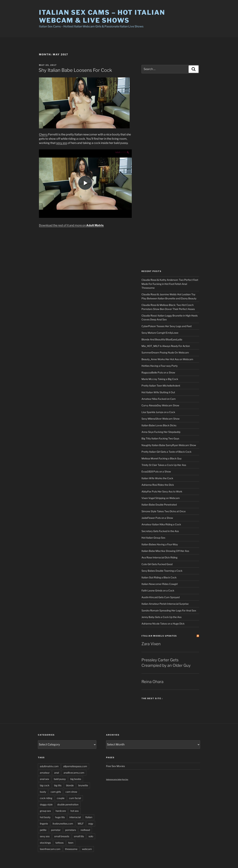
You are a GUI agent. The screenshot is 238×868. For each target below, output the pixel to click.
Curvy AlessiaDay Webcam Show (160, 405)
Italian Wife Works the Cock (157, 478)
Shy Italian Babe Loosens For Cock (75, 70)
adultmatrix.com (49, 766)
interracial (75, 817)
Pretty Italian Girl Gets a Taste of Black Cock (166, 452)
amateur (45, 773)
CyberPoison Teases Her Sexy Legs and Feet (167, 326)
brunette (83, 785)
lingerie (44, 824)
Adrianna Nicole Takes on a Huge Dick (163, 624)
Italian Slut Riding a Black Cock (159, 577)
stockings (45, 843)
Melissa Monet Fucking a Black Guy (161, 458)
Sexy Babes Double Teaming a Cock (162, 571)
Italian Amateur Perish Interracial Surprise (165, 604)
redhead (85, 830)
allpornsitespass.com (75, 766)
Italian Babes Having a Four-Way (160, 544)
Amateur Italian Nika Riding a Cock (161, 524)
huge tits (60, 817)
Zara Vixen (151, 644)
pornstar (56, 830)
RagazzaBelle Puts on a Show (158, 372)
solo (91, 836)
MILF (81, 824)
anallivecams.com (74, 773)
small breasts (62, 836)
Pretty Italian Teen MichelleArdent (161, 386)
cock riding (46, 798)
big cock (45, 785)
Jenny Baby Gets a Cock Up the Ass (161, 617)
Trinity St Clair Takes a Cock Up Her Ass (164, 465)
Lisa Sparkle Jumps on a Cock (158, 412)
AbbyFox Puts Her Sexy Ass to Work (162, 491)
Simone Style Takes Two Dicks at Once (164, 511)
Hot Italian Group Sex (153, 538)
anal (57, 773)
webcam (87, 849)
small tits (79, 836)
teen (71, 843)
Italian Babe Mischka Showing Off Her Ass (165, 551)
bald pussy (60, 779)
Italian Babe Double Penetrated (159, 505)
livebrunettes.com (63, 824)
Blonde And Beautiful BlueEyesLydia (162, 339)
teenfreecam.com (50, 849)
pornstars (71, 830)
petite (43, 830)
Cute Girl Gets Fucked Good (157, 564)
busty (43, 792)
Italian (89, 817)
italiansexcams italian (114, 779)
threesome (71, 849)
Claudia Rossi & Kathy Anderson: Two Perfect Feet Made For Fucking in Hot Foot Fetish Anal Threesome (170, 284)
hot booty (45, 817)
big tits (58, 785)
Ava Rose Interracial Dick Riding (159, 557)
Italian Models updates (159, 636)
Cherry (43, 134)
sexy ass (62, 143)
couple (61, 798)
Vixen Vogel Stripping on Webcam (161, 498)
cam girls (56, 792)
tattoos (59, 843)
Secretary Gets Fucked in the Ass (160, 531)
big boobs (76, 779)
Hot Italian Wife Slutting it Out (158, 392)
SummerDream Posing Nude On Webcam (165, 352)
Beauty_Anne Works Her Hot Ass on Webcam (167, 359)
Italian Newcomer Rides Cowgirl (160, 584)
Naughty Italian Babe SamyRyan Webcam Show (169, 445)
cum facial (75, 798)
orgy (91, 824)
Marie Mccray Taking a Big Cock (160, 379)
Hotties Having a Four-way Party (160, 366)
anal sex (45, 779)
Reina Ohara (152, 682)
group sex (45, 811)
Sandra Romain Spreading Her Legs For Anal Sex (169, 610)
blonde (70, 785)
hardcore (61, 811)
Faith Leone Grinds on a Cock (158, 590)
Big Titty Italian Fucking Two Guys (160, 438)
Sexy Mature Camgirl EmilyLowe (160, 333)
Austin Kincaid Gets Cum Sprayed (161, 597)
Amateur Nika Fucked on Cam (159, 399)
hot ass (75, 811)
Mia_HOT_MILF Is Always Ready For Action (166, 346)
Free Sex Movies (115, 766)
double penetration (68, 804)
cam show (71, 792)
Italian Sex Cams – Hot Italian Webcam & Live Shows (102, 16)
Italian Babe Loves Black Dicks (159, 425)
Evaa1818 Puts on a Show (156, 471)
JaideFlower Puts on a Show (157, 518)
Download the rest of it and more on (71, 225)
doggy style (46, 804)
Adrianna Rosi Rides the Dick (158, 485)
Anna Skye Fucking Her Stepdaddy (161, 432)
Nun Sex (125, 779)
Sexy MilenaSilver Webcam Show (161, 419)
